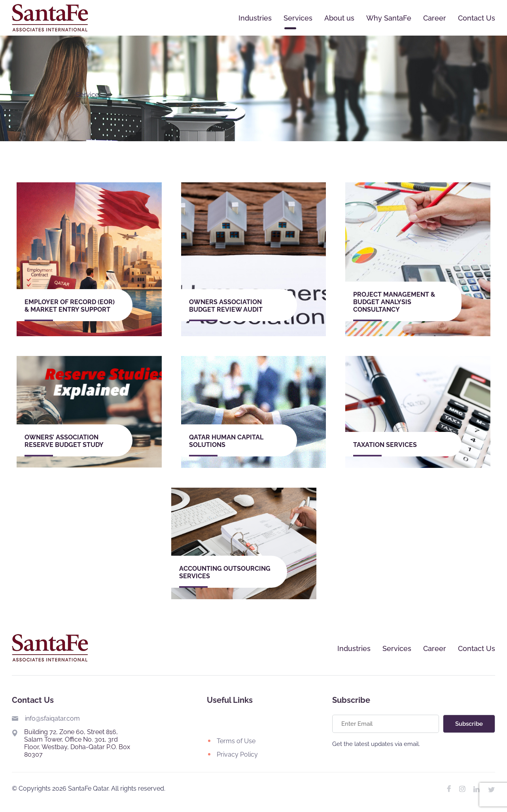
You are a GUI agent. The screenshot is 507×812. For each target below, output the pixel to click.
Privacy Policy (237, 754)
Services (298, 18)
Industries (255, 18)
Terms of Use (236, 741)
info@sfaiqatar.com (52, 718)
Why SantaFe (389, 18)
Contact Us (477, 18)
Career (435, 18)
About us (339, 18)
